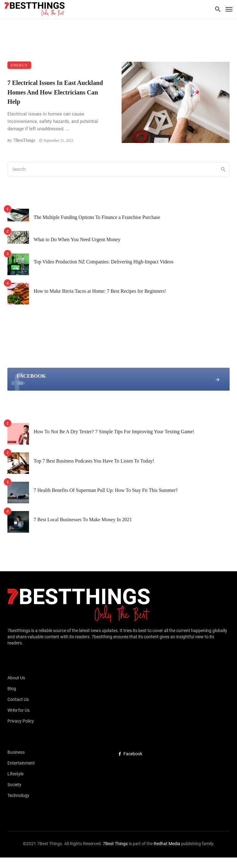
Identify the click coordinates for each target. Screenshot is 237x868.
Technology (18, 795)
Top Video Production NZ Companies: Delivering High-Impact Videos (104, 262)
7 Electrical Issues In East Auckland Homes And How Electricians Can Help (55, 92)
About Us (16, 678)
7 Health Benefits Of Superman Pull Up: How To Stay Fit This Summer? (106, 490)
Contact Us (18, 699)
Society (14, 785)
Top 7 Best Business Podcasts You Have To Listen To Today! (94, 461)
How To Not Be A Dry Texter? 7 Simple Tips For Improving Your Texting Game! (114, 432)
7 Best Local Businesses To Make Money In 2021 (83, 520)
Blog (12, 689)
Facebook (130, 754)
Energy (19, 65)
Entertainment (21, 763)
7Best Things (115, 844)
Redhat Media (166, 844)
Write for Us (19, 710)
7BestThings (24, 140)
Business (16, 752)
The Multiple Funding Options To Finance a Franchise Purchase (97, 217)
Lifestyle (15, 774)
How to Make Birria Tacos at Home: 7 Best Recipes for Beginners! (100, 291)
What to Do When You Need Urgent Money (77, 239)
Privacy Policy (21, 721)
